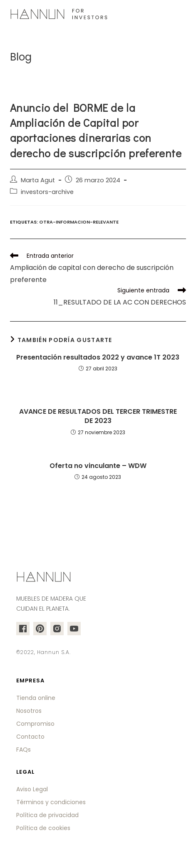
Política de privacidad (47, 815)
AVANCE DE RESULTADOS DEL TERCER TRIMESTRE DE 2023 (98, 416)
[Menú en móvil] (181, 15)
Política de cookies (43, 828)
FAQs (24, 750)
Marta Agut (38, 180)
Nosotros (29, 711)
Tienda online (36, 698)
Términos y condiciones (51, 802)
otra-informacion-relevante (79, 222)
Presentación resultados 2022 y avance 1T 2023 (98, 357)
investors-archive (47, 192)
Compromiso (35, 724)
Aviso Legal (32, 789)
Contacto (30, 737)
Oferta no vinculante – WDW (98, 466)
